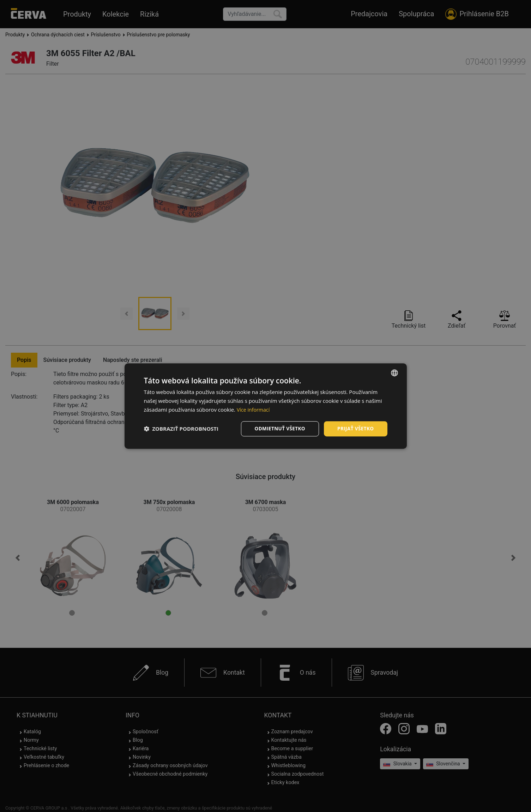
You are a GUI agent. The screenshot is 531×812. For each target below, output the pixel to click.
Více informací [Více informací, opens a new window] (254, 409)
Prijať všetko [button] (355, 428)
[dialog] (266, 406)
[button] (181, 429)
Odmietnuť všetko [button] (278, 428)
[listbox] (394, 372)
